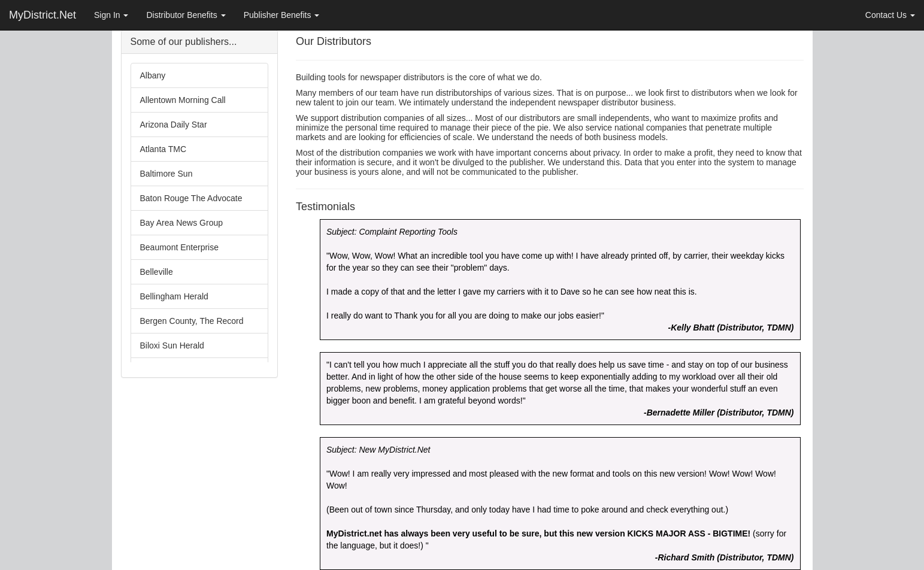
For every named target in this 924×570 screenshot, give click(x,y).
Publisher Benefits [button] (282, 15)
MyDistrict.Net (43, 15)
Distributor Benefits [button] (186, 15)
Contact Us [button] (890, 15)
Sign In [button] (111, 15)
